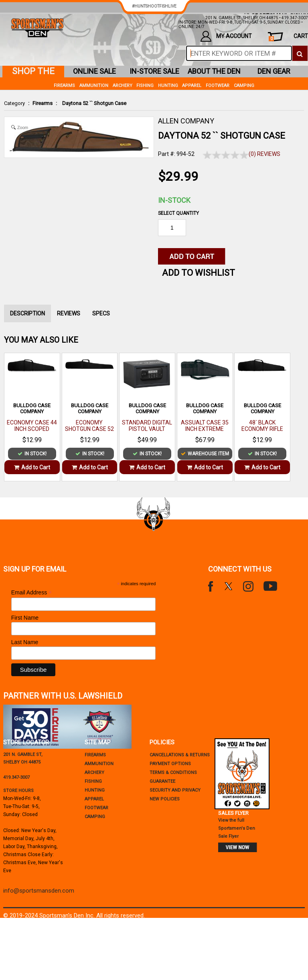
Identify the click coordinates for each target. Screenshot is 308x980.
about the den (214, 71)
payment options (170, 764)
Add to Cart (32, 467)
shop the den (33, 72)
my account (226, 36)
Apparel (192, 86)
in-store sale (154, 71)
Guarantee (162, 781)
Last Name (25, 642)
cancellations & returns (180, 755)
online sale (94, 71)
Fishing (145, 86)
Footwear (218, 86)
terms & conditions (173, 773)
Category (14, 103)
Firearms (43, 103)
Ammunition (94, 86)
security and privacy (175, 790)
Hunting (168, 86)
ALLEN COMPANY (186, 121)
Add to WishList (199, 273)
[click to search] (300, 53)
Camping (244, 86)
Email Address (32, 593)
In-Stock (174, 200)
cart (288, 37)
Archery (123, 86)
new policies (165, 799)
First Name (25, 618)
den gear (274, 71)
